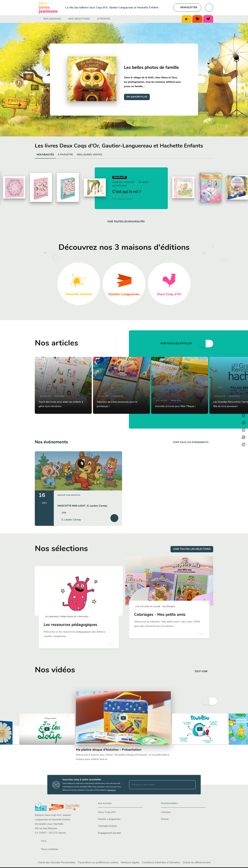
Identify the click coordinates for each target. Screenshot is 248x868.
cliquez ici (112, 790)
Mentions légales (130, 863)
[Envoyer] (192, 785)
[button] (187, 8)
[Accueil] (48, 8)
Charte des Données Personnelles (57, 863)
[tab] (38, 19)
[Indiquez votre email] (158, 785)
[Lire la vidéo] (47, 729)
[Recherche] (209, 8)
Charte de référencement (197, 863)
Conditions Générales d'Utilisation (161, 863)
